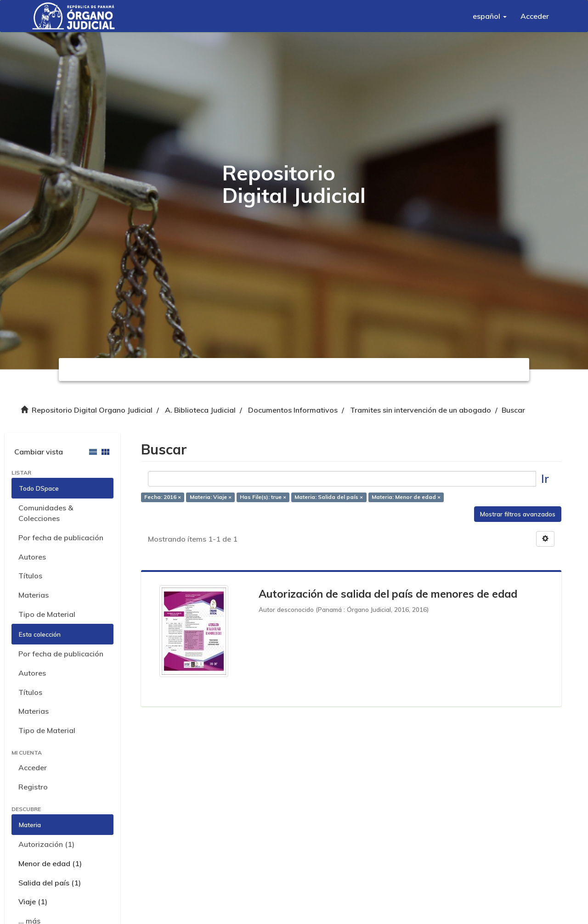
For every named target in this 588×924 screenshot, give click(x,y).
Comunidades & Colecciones (46, 513)
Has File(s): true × (263, 497)
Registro (33, 787)
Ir (545, 479)
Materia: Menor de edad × (406, 497)
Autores (32, 557)
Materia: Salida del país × (329, 497)
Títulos (30, 576)
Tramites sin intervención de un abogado (421, 410)
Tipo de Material (47, 614)
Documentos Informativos (293, 410)
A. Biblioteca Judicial (200, 410)
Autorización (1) (46, 844)
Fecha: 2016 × (163, 497)
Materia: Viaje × (211, 497)
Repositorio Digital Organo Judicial (92, 410)
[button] (490, 16)
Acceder (33, 767)
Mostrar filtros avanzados (518, 514)
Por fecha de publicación (61, 538)
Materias (34, 595)
